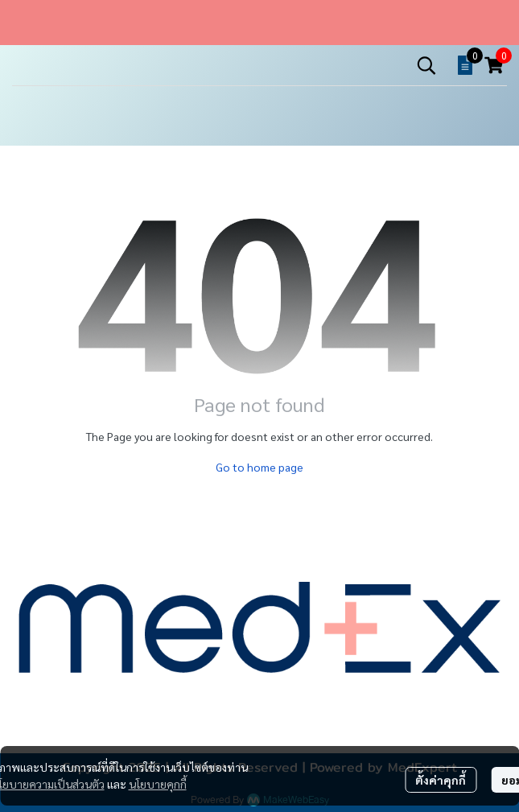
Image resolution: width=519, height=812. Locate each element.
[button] (426, 65)
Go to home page (259, 467)
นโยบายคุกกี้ (158, 784)
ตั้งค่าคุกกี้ (441, 780)
